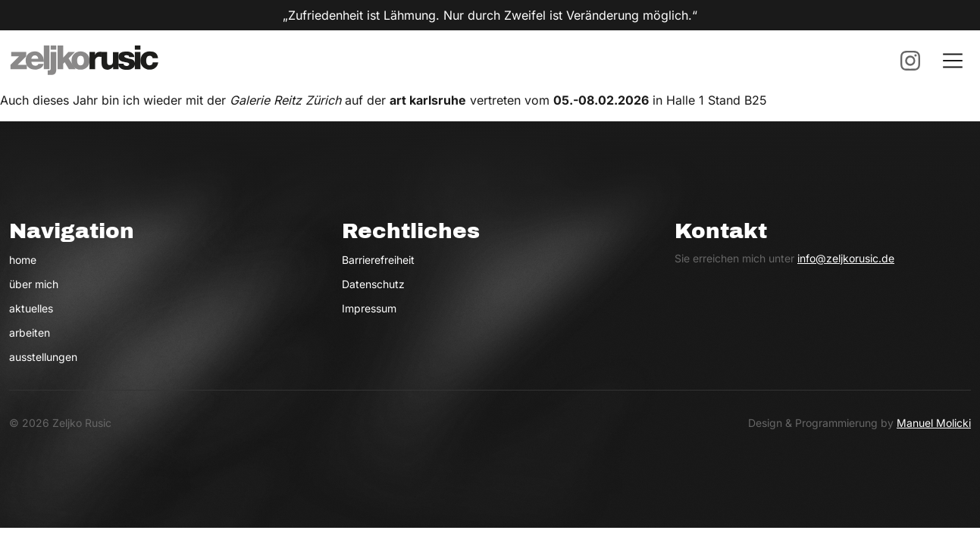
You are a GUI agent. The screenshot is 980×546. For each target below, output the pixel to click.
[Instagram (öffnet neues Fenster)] (910, 61)
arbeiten (30, 333)
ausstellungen (43, 357)
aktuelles (31, 308)
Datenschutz (373, 284)
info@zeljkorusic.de (846, 258)
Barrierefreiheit (378, 260)
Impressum (369, 308)
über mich (34, 284)
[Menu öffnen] (953, 61)
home (23, 260)
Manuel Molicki (934, 423)
